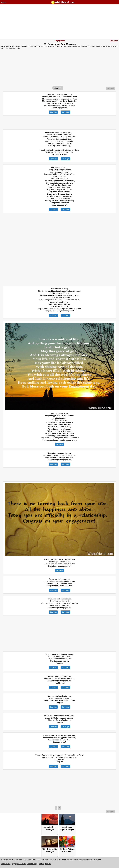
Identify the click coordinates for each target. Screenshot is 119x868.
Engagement (60, 41)
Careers (48, 864)
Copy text (53, 112)
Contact (41, 864)
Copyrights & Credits (19, 864)
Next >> (58, 88)
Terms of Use (6, 864)
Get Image (65, 112)
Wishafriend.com (7, 860)
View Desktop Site (95, 860)
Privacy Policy (32, 864)
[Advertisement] (59, 22)
